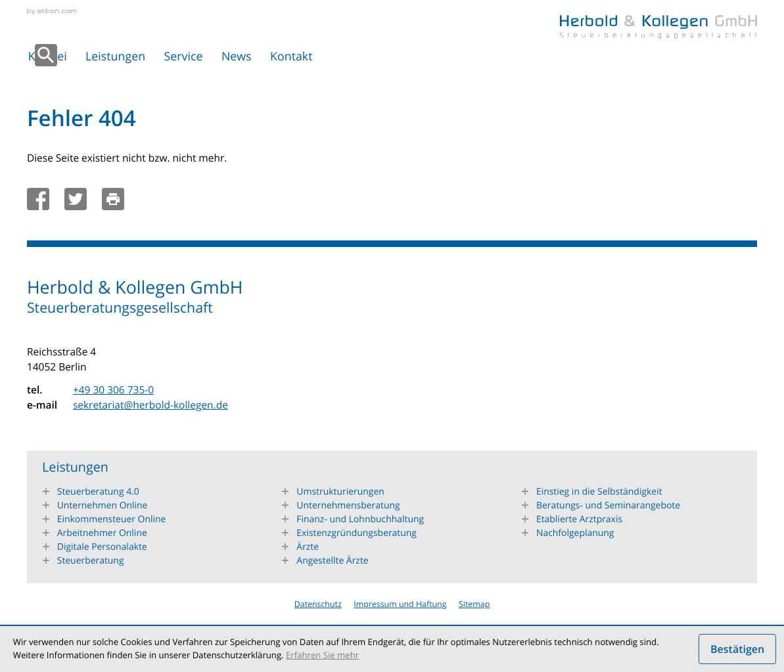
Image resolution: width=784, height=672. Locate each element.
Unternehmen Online (103, 505)
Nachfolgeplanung (575, 533)
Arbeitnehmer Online (102, 533)
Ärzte (308, 547)
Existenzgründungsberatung (357, 533)
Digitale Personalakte (102, 547)
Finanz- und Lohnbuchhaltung (360, 519)
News (237, 56)
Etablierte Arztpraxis (579, 519)
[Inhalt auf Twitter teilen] (80, 199)
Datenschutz (318, 604)
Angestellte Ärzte (332, 561)
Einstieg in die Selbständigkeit (599, 492)
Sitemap (474, 604)
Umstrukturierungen (340, 492)
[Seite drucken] (117, 199)
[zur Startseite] (658, 27)
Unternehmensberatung (348, 505)
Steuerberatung (91, 561)
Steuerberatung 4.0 (98, 492)
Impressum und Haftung (400, 604)
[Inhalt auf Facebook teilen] (42, 199)
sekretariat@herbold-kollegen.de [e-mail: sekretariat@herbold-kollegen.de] (150, 405)
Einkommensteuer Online (112, 519)
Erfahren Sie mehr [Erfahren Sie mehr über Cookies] (322, 655)
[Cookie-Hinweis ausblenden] (737, 649)
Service (184, 56)
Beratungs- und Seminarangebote (608, 505)
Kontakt (291, 56)
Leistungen (115, 56)
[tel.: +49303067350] (113, 390)
